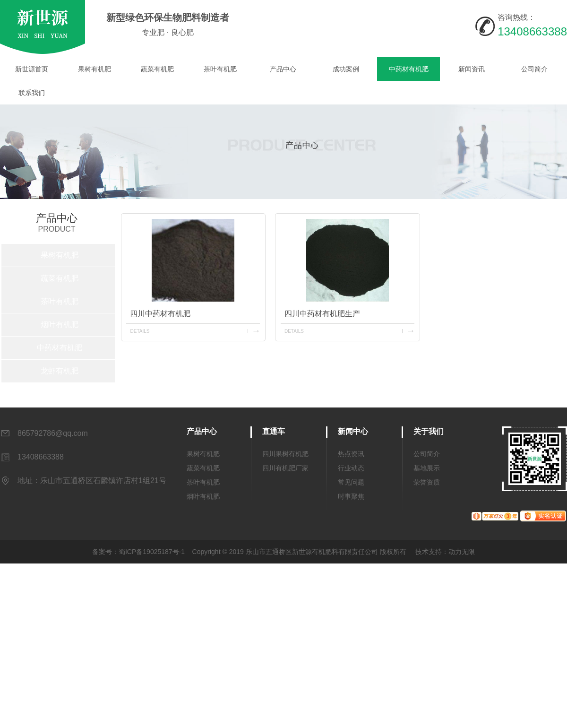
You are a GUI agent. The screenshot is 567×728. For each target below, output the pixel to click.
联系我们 (32, 93)
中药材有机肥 (409, 69)
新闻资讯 (472, 69)
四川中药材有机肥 (160, 314)
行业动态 (351, 468)
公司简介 (534, 69)
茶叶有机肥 (220, 69)
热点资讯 (351, 454)
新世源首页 (32, 69)
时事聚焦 (351, 496)
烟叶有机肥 (60, 325)
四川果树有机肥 (285, 454)
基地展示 (427, 468)
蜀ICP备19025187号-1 (152, 552)
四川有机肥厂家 (285, 468)
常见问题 (351, 482)
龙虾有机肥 (60, 371)
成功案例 (346, 69)
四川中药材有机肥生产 (322, 314)
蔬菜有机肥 (157, 69)
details (140, 331)
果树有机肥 (94, 69)
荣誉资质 (427, 482)
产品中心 (283, 69)
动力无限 (462, 552)
